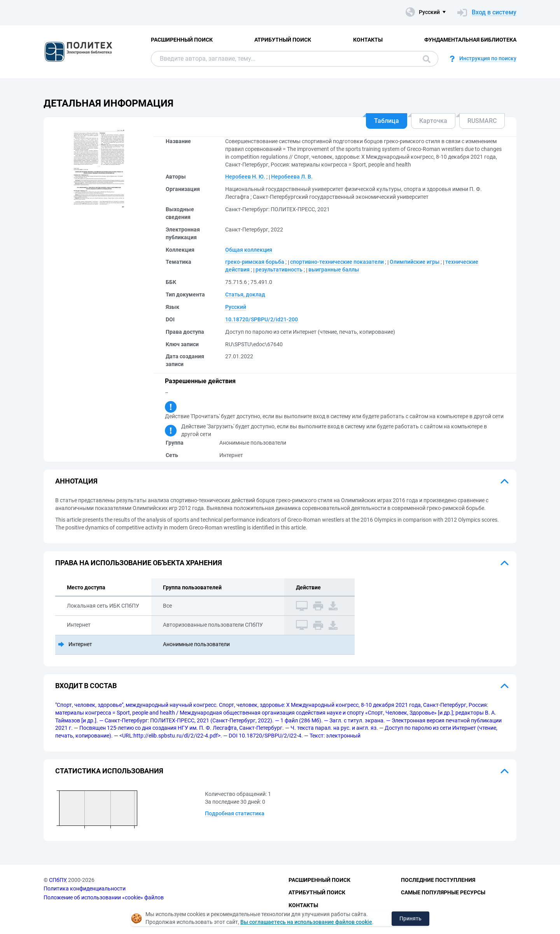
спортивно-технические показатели (337, 262)
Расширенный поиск (182, 40)
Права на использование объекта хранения (139, 563)
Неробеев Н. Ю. (245, 177)
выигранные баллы (334, 270)
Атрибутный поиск (283, 40)
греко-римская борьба (255, 262)
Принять (410, 918)
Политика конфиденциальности (85, 888)
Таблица (387, 121)
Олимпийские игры (415, 262)
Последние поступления (438, 880)
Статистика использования (109, 771)
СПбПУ (57, 880)
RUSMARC (482, 121)
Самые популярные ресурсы (443, 892)
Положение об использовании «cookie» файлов (104, 897)
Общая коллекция (249, 250)
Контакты (368, 40)
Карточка (433, 121)
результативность (279, 270)
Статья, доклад (245, 294)
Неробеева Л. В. (292, 177)
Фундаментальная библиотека (470, 40)
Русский (236, 307)
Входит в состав (86, 686)
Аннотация (76, 481)
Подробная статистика (235, 813)
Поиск (427, 59)
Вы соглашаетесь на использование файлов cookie (306, 922)
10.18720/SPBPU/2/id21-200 (262, 319)
